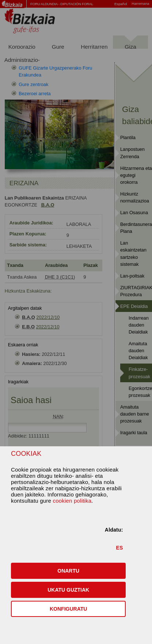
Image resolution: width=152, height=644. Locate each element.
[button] (68, 571)
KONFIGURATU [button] (68, 609)
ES (119, 548)
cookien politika (72, 501)
